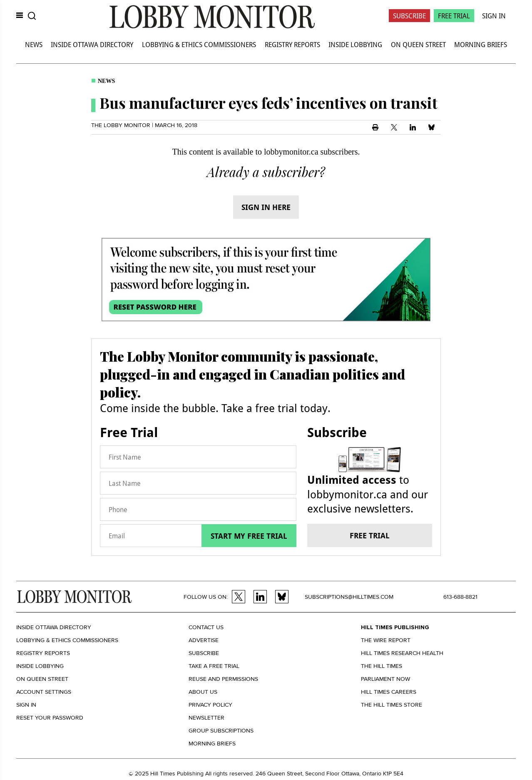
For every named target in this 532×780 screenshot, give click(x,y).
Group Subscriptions (221, 731)
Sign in (26, 705)
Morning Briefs (481, 44)
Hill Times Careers (389, 692)
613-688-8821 (460, 597)
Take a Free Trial (214, 666)
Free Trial (454, 16)
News (34, 44)
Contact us (206, 627)
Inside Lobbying (355, 44)
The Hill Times (382, 666)
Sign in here (266, 207)
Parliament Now (385, 679)
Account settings (44, 692)
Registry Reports (292, 44)
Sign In (494, 16)
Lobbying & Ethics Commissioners (199, 44)
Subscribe (409, 16)
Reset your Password (50, 718)
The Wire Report (386, 640)
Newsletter (206, 718)
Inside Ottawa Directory (92, 44)
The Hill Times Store (392, 705)
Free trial (370, 535)
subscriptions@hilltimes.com (349, 597)
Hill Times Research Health (402, 653)
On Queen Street (418, 44)
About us (203, 692)
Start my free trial (249, 536)
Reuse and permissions (223, 679)
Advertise (204, 640)
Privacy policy (210, 705)
